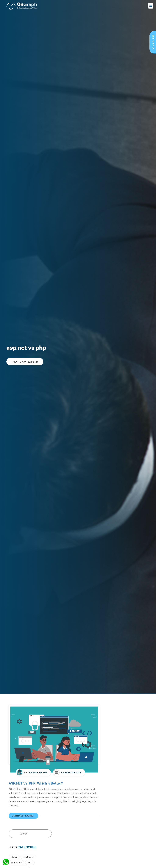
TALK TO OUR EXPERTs (25, 362)
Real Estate (16, 863)
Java (30, 863)
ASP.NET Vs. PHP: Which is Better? (36, 783)
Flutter (14, 857)
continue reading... (23, 816)
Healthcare (28, 857)
